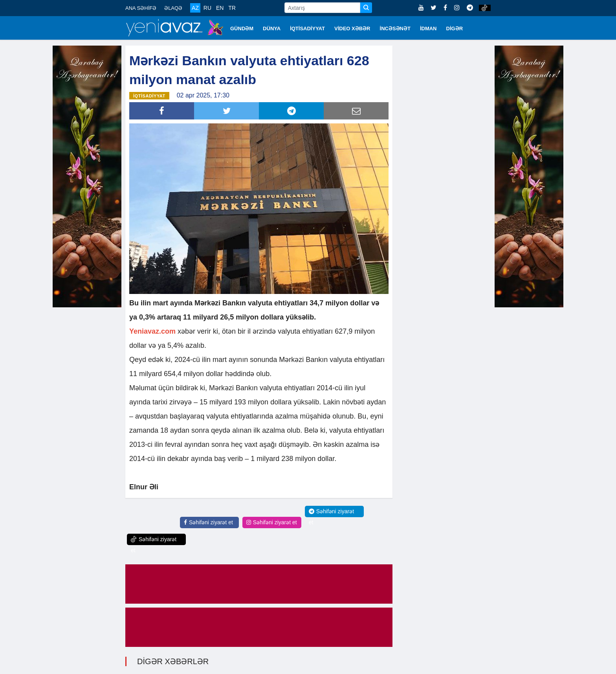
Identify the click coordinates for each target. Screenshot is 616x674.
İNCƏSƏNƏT (395, 28)
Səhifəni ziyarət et (208, 522)
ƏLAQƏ (173, 8)
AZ (195, 8)
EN (220, 8)
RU (207, 8)
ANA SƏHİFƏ (141, 8)
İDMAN (428, 28)
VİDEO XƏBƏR (352, 28)
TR (232, 8)
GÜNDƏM (242, 28)
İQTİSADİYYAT (307, 28)
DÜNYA (272, 28)
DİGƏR (455, 28)
